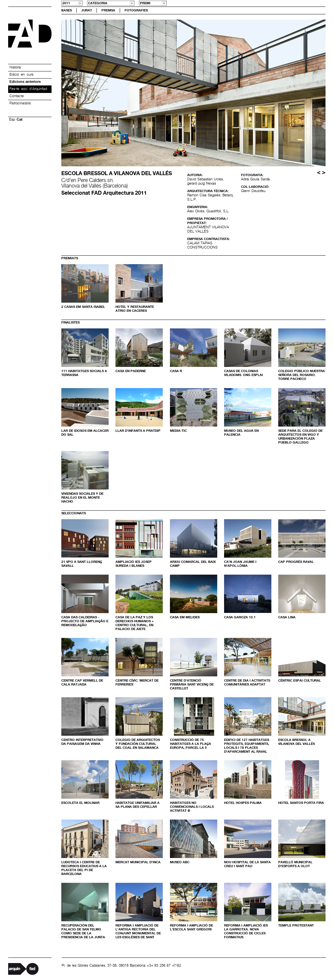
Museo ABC (180, 862)
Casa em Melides (185, 617)
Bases (67, 10)
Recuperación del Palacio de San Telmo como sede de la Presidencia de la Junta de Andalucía (83, 933)
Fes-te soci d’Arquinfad (28, 89)
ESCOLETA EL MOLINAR (80, 803)
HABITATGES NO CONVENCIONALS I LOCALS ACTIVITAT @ (192, 807)
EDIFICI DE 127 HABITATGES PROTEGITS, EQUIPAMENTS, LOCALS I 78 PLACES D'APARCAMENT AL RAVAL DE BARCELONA (247, 748)
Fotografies (136, 10)
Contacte (17, 96)
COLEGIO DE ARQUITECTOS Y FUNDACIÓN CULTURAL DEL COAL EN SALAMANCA (138, 744)
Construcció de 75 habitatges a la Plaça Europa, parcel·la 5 (190, 744)
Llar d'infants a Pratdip (138, 431)
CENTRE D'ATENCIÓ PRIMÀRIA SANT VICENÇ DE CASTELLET (192, 685)
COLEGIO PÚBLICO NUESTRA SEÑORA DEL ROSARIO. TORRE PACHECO (302, 375)
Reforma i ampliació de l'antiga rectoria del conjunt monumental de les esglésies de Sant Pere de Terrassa (138, 933)
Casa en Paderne (131, 371)
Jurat (87, 10)
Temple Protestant (296, 926)
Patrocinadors (20, 103)
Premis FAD (30, 34)
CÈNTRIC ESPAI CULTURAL (300, 681)
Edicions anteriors (25, 82)
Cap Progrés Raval (296, 562)
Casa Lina (287, 617)
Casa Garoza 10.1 (240, 617)
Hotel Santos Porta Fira (301, 803)
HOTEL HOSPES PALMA (243, 803)
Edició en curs (21, 75)
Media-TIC (178, 431)
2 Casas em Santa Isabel (83, 307)
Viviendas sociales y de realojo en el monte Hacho (82, 498)
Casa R (176, 371)
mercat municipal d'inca (138, 862)
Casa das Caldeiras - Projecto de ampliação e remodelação (85, 621)
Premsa (108, 10)
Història (15, 68)
